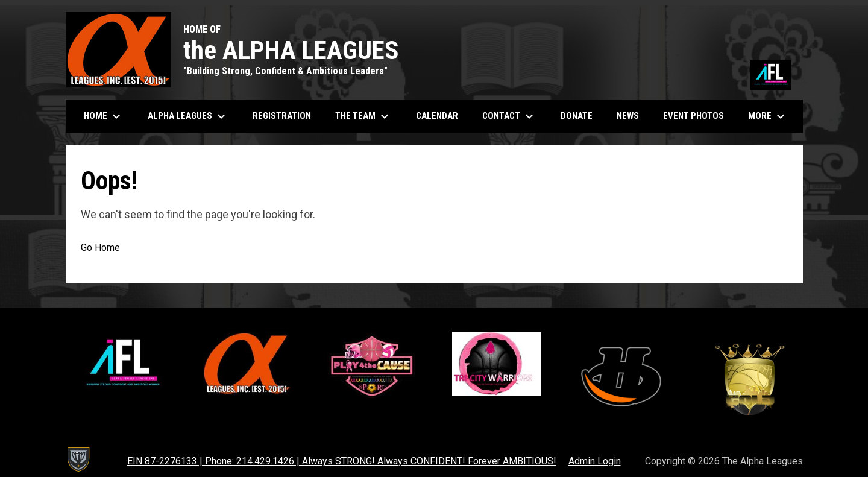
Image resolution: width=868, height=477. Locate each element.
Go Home (100, 248)
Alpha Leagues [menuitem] (188, 116)
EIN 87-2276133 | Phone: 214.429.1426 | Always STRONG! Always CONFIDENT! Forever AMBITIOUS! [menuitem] (342, 461)
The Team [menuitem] (363, 116)
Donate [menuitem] (581, 115)
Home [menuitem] (104, 116)
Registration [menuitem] (282, 116)
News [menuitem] (628, 116)
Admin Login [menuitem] (595, 461)
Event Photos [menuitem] (698, 115)
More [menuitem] (768, 116)
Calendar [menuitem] (442, 115)
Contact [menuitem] (509, 116)
